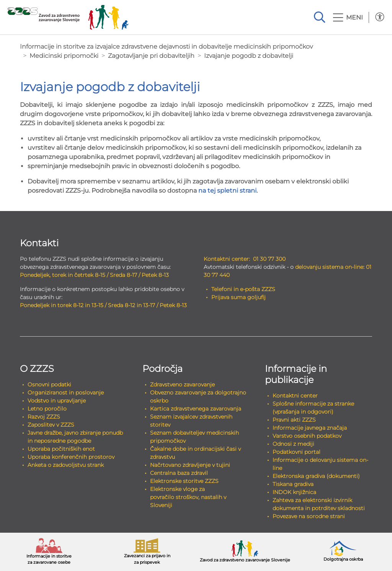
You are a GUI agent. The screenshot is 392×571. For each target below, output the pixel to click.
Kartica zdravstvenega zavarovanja (196, 409)
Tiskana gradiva (293, 484)
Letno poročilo (47, 409)
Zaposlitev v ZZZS (51, 425)
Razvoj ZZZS (44, 417)
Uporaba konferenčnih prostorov (71, 457)
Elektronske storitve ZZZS (184, 481)
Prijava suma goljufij (238, 297)
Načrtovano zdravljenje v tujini (190, 465)
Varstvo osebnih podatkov (307, 436)
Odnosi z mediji (293, 444)
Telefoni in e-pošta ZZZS (243, 289)
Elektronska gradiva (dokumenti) (316, 476)
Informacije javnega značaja (310, 428)
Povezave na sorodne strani (309, 516)
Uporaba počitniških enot (61, 449)
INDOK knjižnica (294, 492)
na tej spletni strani (227, 191)
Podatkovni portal (296, 452)
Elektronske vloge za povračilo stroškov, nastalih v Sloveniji (188, 497)
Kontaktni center (295, 396)
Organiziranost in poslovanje (66, 393)
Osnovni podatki (49, 384)
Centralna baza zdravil (179, 473)
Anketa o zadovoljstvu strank (66, 465)
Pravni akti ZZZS (294, 420)
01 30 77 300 (269, 259)
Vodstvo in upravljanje (57, 401)
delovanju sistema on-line (329, 267)
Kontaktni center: (227, 259)
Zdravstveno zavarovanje (182, 384)
